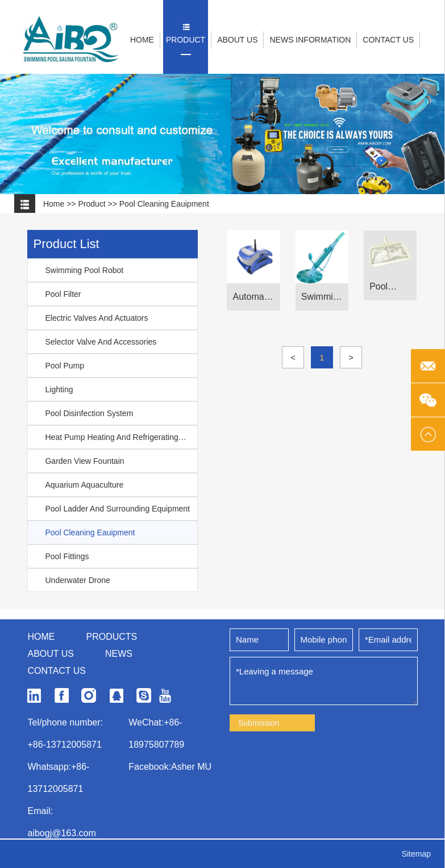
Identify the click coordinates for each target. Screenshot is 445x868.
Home (54, 204)
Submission (259, 789)
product (92, 204)
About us (51, 716)
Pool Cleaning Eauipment (164, 204)
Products (111, 699)
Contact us (57, 733)
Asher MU (191, 829)
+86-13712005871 (64, 806)
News (119, 716)
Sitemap (416, 854)
